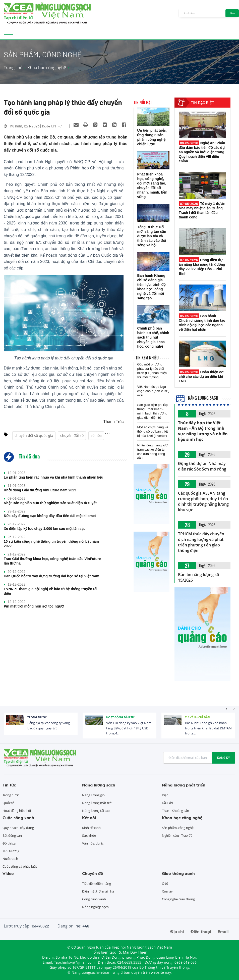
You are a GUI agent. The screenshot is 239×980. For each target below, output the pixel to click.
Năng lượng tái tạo (96, 811)
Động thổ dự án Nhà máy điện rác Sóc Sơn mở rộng (202, 466)
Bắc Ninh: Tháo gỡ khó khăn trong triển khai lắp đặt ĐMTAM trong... (208, 728)
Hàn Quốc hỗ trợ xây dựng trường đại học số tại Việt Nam (51, 576)
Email (223, 931)
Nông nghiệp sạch (95, 907)
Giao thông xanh (178, 873)
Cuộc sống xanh (18, 818)
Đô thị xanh (11, 843)
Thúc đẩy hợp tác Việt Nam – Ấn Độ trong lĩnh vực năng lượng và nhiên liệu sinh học (203, 431)
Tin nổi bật (143, 103)
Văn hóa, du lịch (94, 843)
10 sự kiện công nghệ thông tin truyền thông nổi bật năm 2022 (51, 544)
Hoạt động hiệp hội (17, 811)
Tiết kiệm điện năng (96, 883)
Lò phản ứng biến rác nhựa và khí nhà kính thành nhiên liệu (54, 477)
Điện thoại (201, 931)
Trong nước (37, 717)
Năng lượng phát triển (184, 785)
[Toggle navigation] (8, 36)
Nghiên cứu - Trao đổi (178, 835)
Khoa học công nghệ (47, 68)
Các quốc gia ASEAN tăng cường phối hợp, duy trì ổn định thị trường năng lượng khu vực (203, 501)
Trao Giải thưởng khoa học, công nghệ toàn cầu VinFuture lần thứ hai (52, 561)
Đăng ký (223, 758)
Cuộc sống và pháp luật (20, 866)
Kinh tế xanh (91, 828)
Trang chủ (13, 68)
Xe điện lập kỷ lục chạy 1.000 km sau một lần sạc (45, 529)
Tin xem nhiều (147, 358)
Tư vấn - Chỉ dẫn (198, 717)
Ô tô (165, 883)
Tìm (232, 13)
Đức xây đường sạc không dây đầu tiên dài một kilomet (50, 516)
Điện (165, 795)
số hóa (96, 435)
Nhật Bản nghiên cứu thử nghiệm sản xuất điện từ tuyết (50, 503)
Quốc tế (8, 803)
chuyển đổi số (72, 435)
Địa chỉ (177, 931)
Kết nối (89, 818)
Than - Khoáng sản (175, 811)
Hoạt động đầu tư (120, 717)
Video (8, 873)
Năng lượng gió (93, 795)
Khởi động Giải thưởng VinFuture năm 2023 (40, 490)
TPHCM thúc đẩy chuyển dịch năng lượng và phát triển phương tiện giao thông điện (201, 542)
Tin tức (9, 785)
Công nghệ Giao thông (178, 899)
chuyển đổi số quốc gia (34, 435)
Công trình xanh (94, 899)
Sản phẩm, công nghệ (178, 828)
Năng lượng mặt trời (97, 803)
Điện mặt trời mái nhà (98, 891)
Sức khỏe (89, 835)
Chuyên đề (93, 873)
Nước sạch (10, 859)
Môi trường (11, 851)
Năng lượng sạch (197, 398)
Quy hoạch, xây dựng (18, 828)
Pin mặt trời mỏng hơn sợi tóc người (34, 606)
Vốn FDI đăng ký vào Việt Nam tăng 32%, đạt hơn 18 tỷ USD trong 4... (129, 728)
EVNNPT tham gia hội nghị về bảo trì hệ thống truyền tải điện (51, 591)
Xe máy (167, 891)
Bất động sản (12, 835)
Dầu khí (167, 803)
